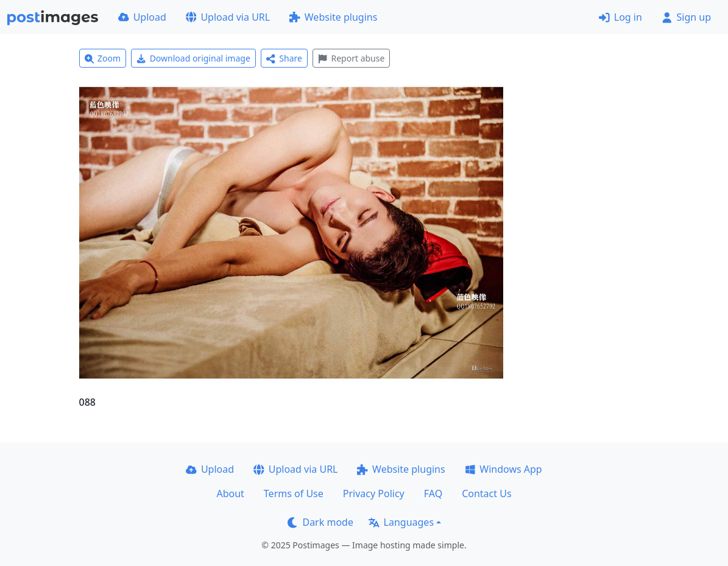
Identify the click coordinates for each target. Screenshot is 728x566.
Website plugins (333, 17)
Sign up (686, 17)
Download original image (193, 58)
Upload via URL (228, 17)
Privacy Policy (374, 493)
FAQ (433, 493)
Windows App (504, 469)
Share (284, 58)
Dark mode (320, 522)
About (230, 493)
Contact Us (486, 493)
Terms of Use (294, 493)
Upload (142, 17)
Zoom (103, 58)
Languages (401, 522)
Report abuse (351, 58)
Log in (620, 17)
